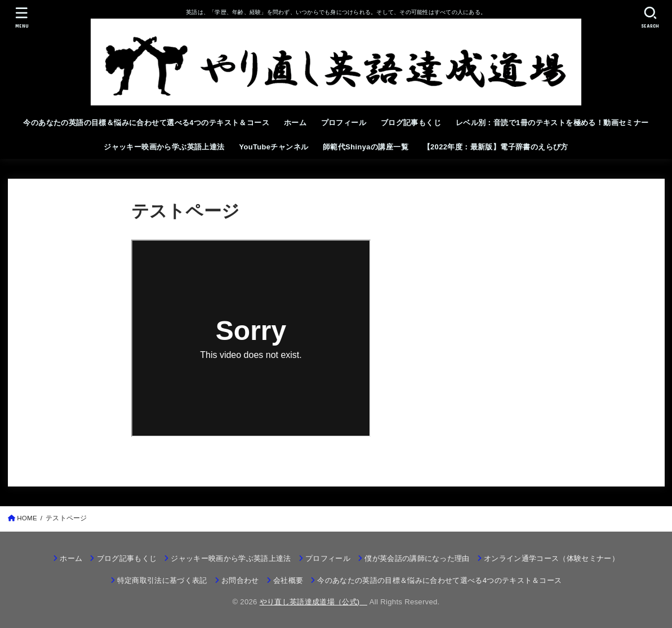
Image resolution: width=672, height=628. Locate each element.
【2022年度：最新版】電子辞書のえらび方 (496, 147)
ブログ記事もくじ (411, 123)
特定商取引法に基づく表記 (162, 580)
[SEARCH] (651, 17)
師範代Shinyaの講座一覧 (366, 147)
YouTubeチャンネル (273, 147)
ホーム (295, 123)
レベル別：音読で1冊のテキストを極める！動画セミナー (552, 123)
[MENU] (21, 17)
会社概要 (288, 580)
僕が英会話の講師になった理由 (417, 558)
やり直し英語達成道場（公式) (313, 602)
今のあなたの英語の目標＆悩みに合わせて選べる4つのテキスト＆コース (146, 123)
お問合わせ (240, 580)
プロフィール (344, 123)
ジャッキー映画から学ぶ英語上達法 (164, 147)
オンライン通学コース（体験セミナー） (551, 558)
